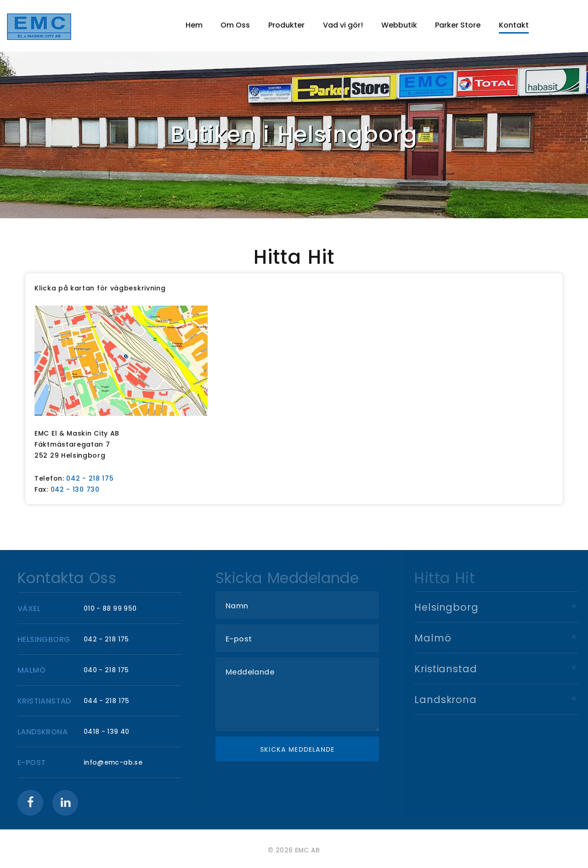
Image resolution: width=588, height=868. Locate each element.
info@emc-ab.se (116, 762)
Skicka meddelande (303, 749)
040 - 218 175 (110, 670)
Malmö (504, 638)
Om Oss (235, 25)
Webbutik (399, 25)
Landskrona (504, 700)
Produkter (286, 25)
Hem (194, 25)
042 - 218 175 (90, 478)
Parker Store (458, 25)
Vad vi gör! (343, 25)
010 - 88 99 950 (113, 608)
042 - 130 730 (75, 489)
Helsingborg (504, 607)
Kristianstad (504, 669)
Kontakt (514, 25)
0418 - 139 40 (110, 732)
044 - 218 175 (110, 701)
